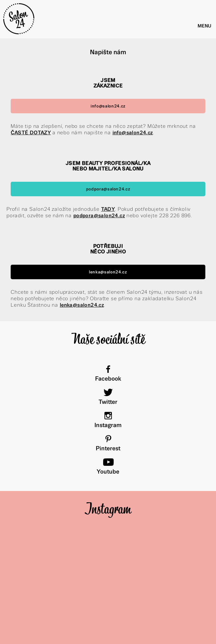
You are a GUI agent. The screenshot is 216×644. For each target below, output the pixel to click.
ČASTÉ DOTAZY (31, 133)
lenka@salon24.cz (108, 272)
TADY (108, 209)
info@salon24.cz (108, 106)
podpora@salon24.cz (108, 189)
